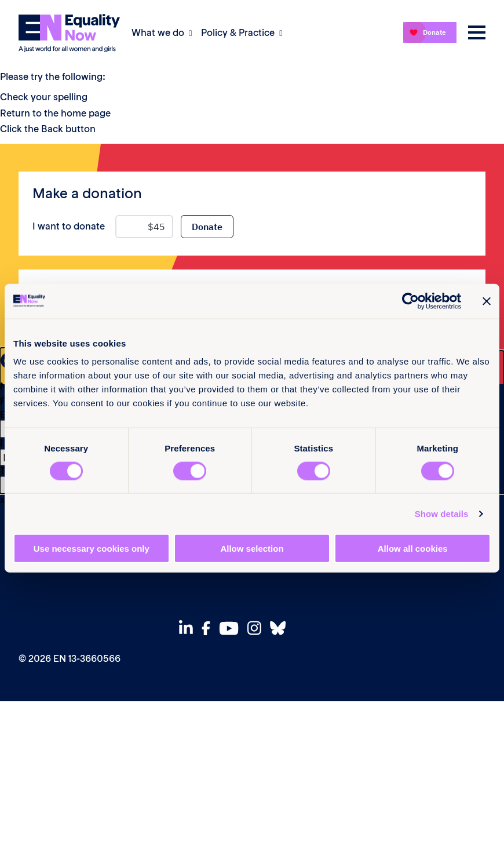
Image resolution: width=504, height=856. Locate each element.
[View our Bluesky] (281, 628)
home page (86, 113)
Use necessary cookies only (92, 549)
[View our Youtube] (232, 628)
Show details (442, 513)
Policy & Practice (238, 32)
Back (52, 129)
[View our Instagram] (258, 628)
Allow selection (252, 549)
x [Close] (3, 500)
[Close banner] (487, 301)
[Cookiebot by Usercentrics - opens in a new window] (410, 301)
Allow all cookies (413, 549)
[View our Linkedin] (189, 628)
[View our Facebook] (209, 628)
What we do (158, 32)
